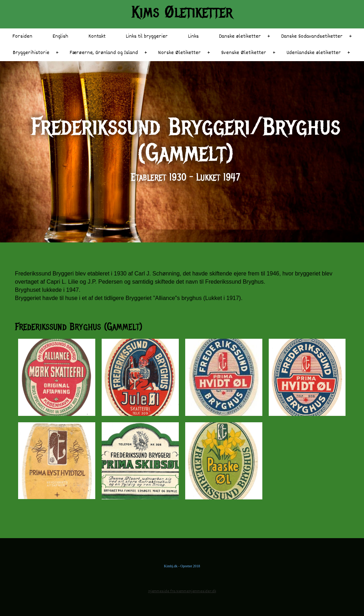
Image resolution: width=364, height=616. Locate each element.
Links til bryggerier (147, 36)
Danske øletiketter (240, 36)
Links (193, 36)
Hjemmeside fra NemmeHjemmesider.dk (182, 591)
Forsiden (22, 36)
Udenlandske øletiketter (314, 53)
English (60, 36)
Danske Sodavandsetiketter (312, 36)
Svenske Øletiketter (244, 53)
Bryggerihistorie (31, 53)
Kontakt (97, 36)
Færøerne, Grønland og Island (104, 53)
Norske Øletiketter (180, 53)
